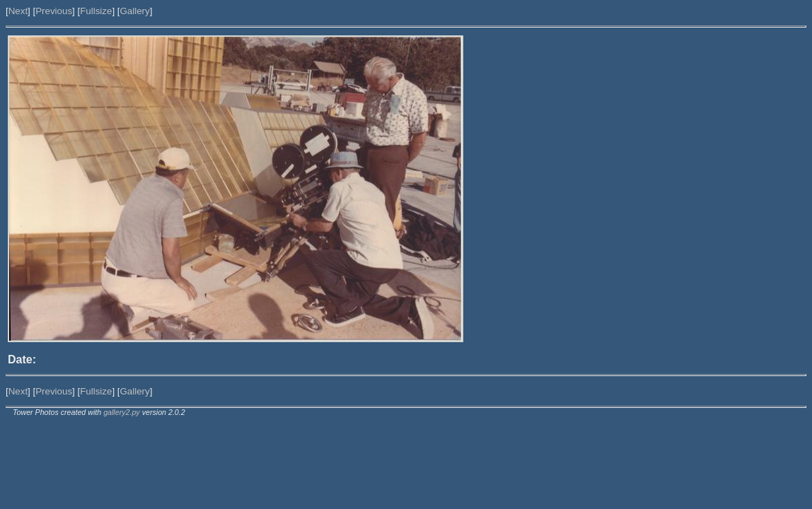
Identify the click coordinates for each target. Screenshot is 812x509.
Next (18, 11)
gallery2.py (122, 412)
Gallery (134, 11)
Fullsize (96, 11)
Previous (54, 11)
